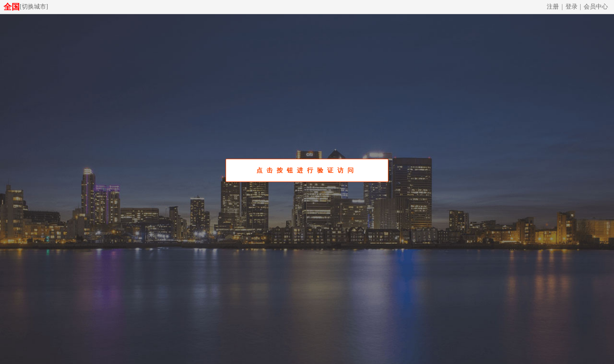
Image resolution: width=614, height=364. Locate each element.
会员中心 (596, 7)
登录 (572, 7)
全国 (12, 7)
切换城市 (34, 7)
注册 (553, 7)
